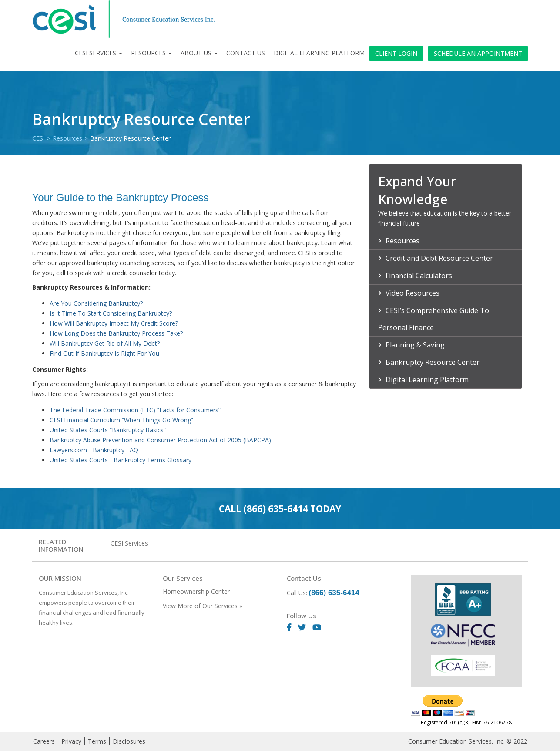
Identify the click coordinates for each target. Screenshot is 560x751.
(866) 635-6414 (276, 509)
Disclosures (129, 741)
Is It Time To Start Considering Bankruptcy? (112, 313)
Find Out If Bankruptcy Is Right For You (104, 353)
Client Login (396, 53)
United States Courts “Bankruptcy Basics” (108, 430)
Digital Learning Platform (319, 53)
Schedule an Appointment (478, 53)
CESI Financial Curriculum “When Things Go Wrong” (121, 420)
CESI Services (99, 53)
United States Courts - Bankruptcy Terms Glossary (121, 460)
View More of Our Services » (203, 606)
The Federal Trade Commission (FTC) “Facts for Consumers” (135, 410)
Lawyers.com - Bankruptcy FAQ (94, 450)
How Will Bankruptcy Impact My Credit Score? (115, 323)
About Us (199, 53)
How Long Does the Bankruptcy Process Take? (117, 333)
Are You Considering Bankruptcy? (97, 303)
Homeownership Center (196, 591)
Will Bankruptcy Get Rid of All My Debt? (106, 343)
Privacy (71, 741)
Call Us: (323, 593)
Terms (97, 741)
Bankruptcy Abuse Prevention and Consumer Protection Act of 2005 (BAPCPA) (160, 440)
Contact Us (246, 53)
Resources (151, 53)
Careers (44, 741)
